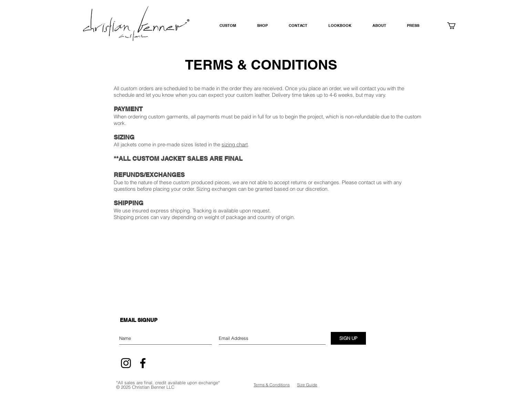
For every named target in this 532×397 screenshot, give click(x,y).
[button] (268, 26)
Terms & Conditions (272, 385)
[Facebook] (143, 363)
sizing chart (235, 144)
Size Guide (307, 385)
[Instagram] (126, 363)
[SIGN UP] (348, 338)
